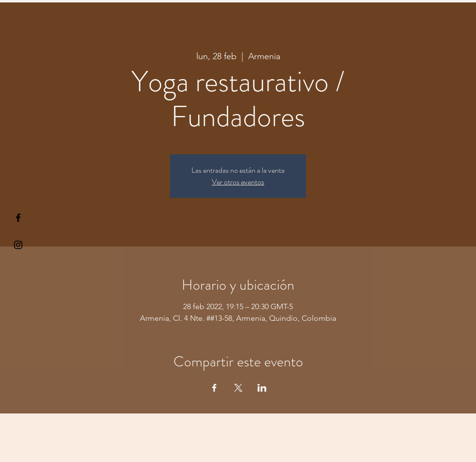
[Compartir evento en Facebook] (214, 388)
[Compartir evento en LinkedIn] (262, 388)
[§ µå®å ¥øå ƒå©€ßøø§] (18, 218)
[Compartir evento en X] (238, 388)
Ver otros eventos (238, 182)
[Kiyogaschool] (18, 245)
